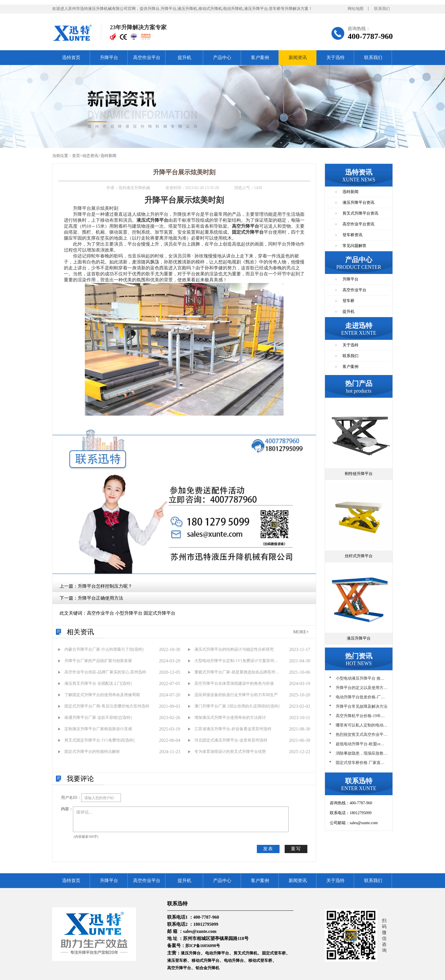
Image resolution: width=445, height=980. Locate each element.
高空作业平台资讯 (358, 224)
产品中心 (222, 57)
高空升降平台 (179, 968)
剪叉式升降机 (245, 953)
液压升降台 (191, 953)
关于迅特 (335, 57)
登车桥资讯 (352, 235)
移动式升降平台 (205, 961)
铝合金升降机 (207, 968)
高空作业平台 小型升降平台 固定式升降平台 (131, 613)
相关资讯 (80, 632)
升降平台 (109, 57)
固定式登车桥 (274, 953)
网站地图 (356, 9)
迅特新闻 (108, 156)
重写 (296, 849)
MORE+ (301, 632)
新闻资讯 (298, 57)
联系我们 (382, 9)
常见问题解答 (354, 246)
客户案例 (260, 57)
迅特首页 (71, 57)
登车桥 (349, 301)
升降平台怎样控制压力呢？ (105, 586)
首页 (76, 156)
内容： (67, 809)
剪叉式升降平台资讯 (360, 213)
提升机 (184, 57)
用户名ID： (71, 798)
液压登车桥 (177, 961)
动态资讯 (90, 156)
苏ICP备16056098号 (203, 946)
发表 (268, 849)
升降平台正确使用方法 (100, 598)
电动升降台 (234, 961)
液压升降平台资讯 (358, 203)
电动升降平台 (217, 953)
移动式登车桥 (260, 961)
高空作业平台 (147, 57)
